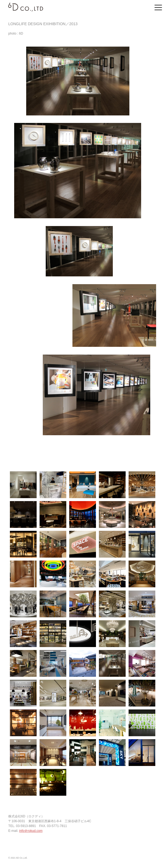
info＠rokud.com (31, 831)
